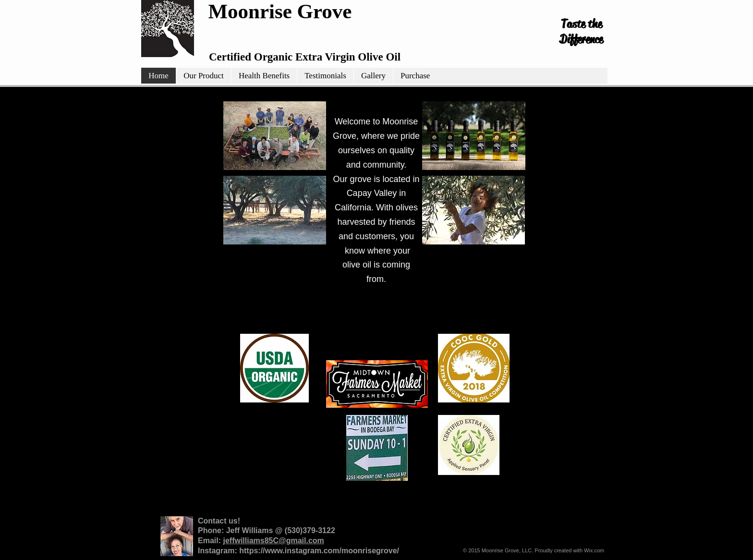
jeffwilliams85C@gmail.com (273, 541)
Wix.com (594, 550)
